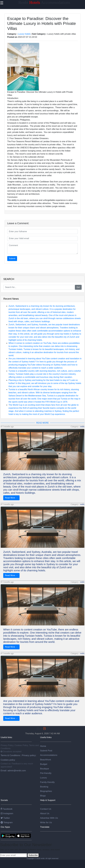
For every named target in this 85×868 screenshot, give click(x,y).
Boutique (45, 769)
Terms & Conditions (11, 755)
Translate (45, 827)
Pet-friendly (46, 773)
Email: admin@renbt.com (13, 771)
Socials (4, 800)
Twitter (5, 818)
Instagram (7, 813)
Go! (78, 287)
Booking (44, 787)
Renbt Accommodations (44, 2)
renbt (82, 427)
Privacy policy (28, 755)
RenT (42, 728)
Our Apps (5, 827)
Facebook (7, 809)
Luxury (43, 778)
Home (43, 746)
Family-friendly (47, 782)
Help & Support (48, 800)
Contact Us (46, 809)
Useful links (6, 737)
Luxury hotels (24, 34)
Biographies (46, 791)
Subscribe (33, 855)
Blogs (43, 796)
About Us (45, 813)
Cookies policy (8, 760)
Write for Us (46, 822)
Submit (12, 258)
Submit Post (46, 751)
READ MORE (42, 423)
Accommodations (49, 755)
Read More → (11, 498)
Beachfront (46, 760)
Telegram (7, 822)
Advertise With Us (49, 818)
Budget (44, 764)
